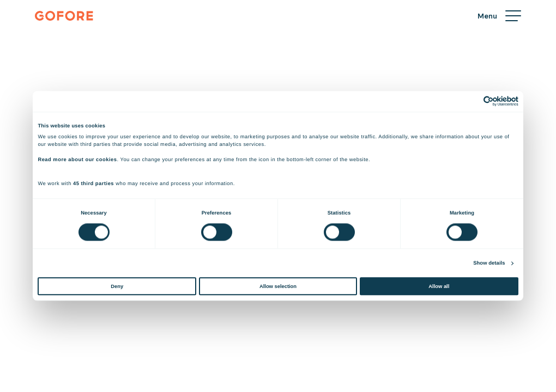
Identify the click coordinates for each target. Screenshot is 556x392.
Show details (489, 263)
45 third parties (93, 184)
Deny (117, 286)
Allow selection (278, 286)
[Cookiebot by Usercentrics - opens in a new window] (471, 102)
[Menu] (499, 16)
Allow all (439, 286)
